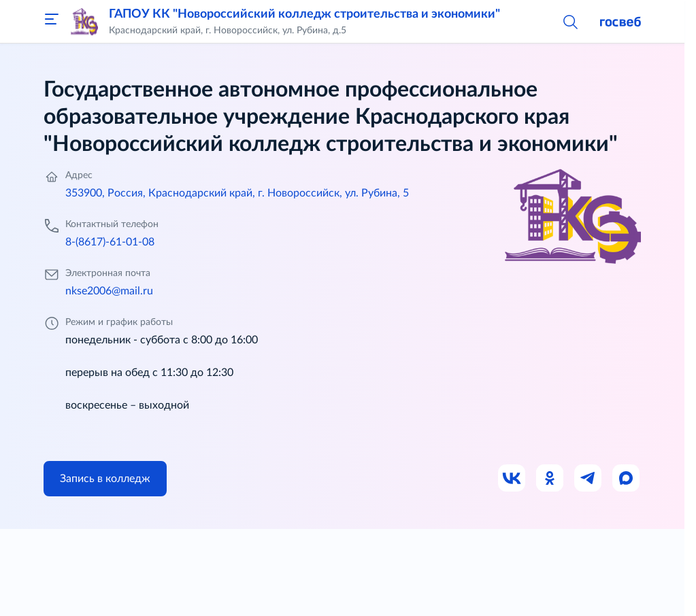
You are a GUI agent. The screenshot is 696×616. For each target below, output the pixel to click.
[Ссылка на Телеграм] (589, 479)
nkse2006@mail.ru (109, 291)
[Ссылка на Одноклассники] (550, 479)
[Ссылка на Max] (627, 479)
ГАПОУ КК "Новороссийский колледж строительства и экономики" (304, 14)
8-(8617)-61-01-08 (110, 242)
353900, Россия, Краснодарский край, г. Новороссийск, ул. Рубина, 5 (237, 193)
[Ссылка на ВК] (512, 479)
